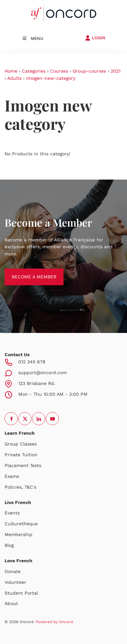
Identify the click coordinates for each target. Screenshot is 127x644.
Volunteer (15, 582)
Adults (14, 78)
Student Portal (21, 593)
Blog (9, 545)
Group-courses (89, 71)
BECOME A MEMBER (27, 272)
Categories (34, 71)
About (11, 603)
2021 (116, 71)
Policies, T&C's (20, 487)
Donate (13, 571)
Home (11, 71)
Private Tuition (21, 455)
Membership (18, 534)
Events (12, 513)
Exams (12, 476)
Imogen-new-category (51, 78)
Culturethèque (21, 524)
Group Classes (21, 444)
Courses (59, 71)
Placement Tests (23, 465)
